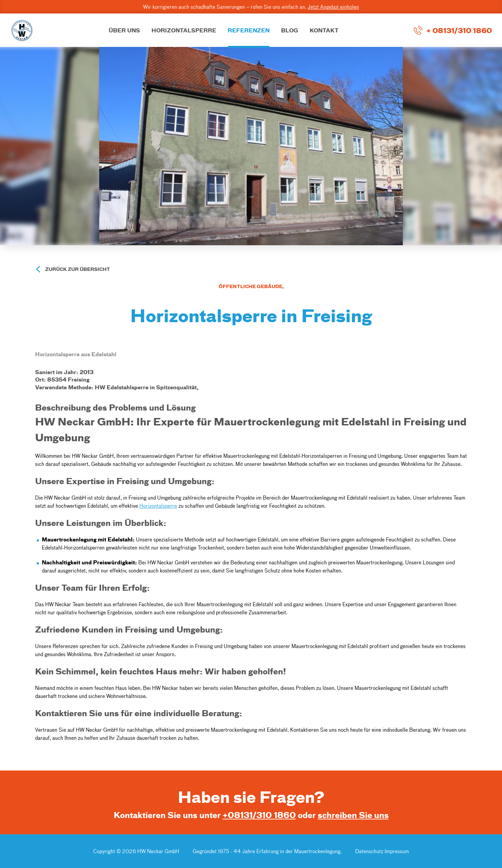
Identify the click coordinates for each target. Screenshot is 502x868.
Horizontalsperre (158, 506)
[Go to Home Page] (22, 30)
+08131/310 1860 (259, 815)
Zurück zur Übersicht (78, 269)
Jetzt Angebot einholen (333, 7)
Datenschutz (370, 851)
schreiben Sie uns (353, 815)
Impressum (397, 851)
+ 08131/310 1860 (459, 30)
